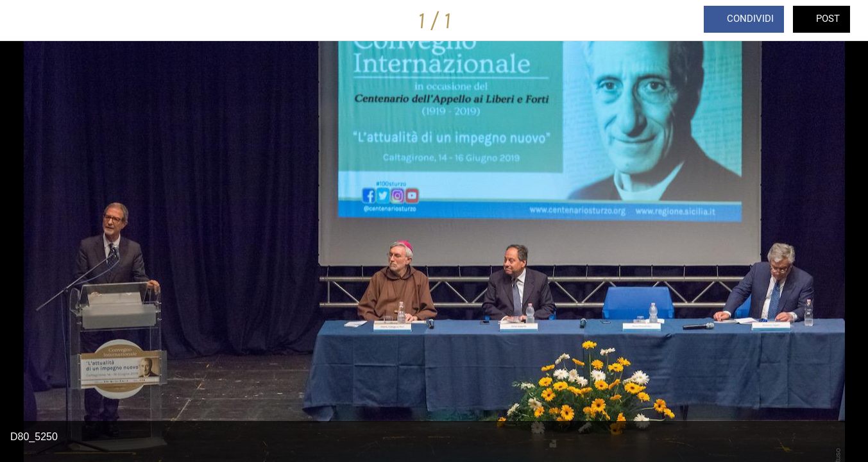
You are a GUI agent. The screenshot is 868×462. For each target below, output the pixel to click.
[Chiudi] (21, 21)
